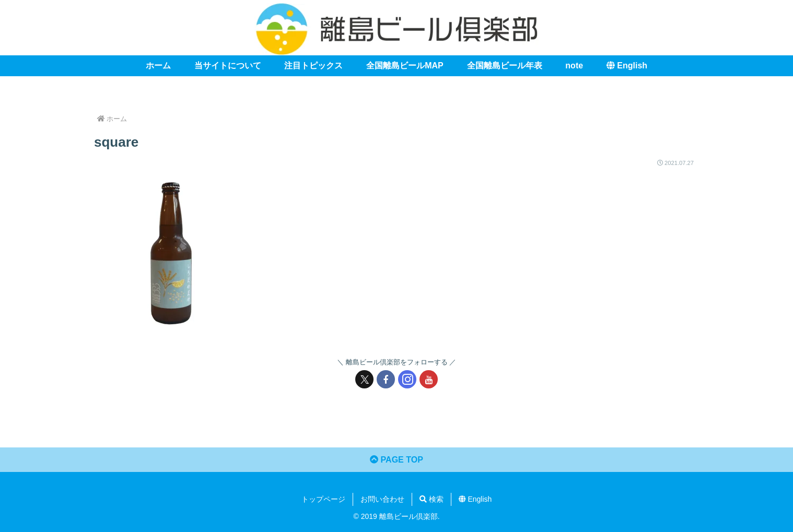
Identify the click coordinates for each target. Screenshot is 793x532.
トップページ (323, 499)
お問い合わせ (382, 499)
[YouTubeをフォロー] (429, 379)
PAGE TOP (396, 460)
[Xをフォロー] (364, 379)
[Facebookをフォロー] (386, 379)
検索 (432, 499)
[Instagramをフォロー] (407, 379)
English (475, 499)
